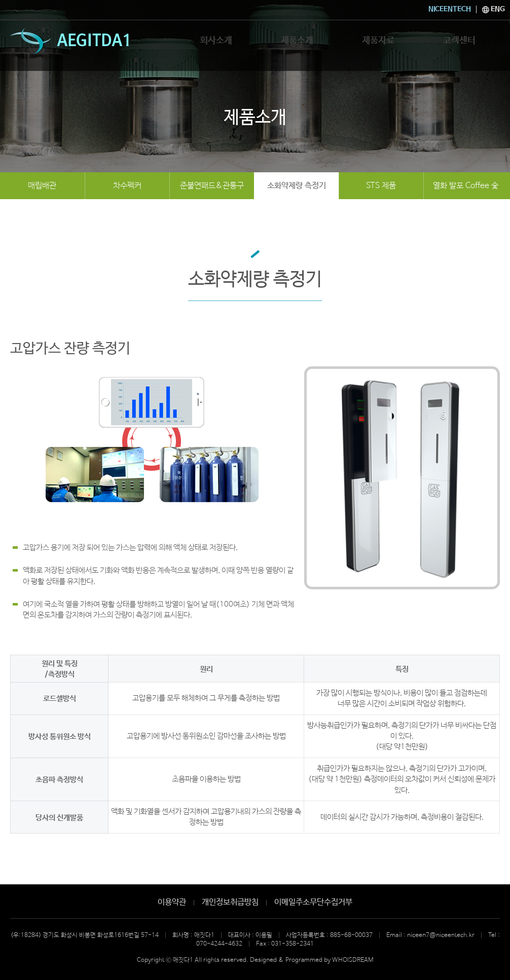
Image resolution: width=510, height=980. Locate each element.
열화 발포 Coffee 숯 (466, 186)
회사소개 (216, 44)
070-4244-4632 (219, 944)
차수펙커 (127, 186)
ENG (493, 9)
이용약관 (172, 902)
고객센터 (459, 44)
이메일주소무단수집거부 (313, 902)
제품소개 (297, 44)
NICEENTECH (450, 9)
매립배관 (42, 186)
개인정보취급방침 (230, 902)
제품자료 (378, 44)
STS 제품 (381, 186)
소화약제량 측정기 (297, 186)
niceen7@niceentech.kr (441, 935)
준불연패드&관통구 (212, 186)
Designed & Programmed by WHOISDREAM (312, 960)
